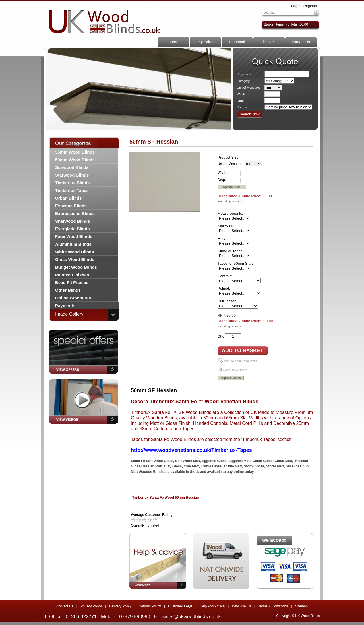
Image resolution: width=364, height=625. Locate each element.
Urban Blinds (68, 198)
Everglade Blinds (73, 229)
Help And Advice (212, 606)
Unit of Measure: (248, 88)
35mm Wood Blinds (75, 152)
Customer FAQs (180, 606)
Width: (241, 94)
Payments (65, 306)
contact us (301, 42)
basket (269, 42)
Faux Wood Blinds (74, 236)
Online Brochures (73, 298)
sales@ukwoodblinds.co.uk (192, 617)
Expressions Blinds (75, 213)
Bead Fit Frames (72, 283)
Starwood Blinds (72, 175)
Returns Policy (150, 606)
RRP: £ (223, 316)
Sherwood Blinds (73, 221)
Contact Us (65, 606)
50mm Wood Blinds (75, 160)
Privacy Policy (91, 606)
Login (296, 6)
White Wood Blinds (75, 252)
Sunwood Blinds (72, 167)
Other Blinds (68, 290)
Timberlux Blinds (72, 183)
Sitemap (301, 606)
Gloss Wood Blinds (75, 259)
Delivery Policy (120, 606)
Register (310, 6)
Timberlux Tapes (72, 190)
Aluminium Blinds (73, 244)
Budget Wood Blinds (76, 267)
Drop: (241, 101)
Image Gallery (69, 314)
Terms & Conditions (273, 606)
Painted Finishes (72, 275)
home (173, 42)
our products (205, 42)
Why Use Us (242, 606)
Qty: (221, 336)
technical (237, 42)
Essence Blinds (71, 206)
